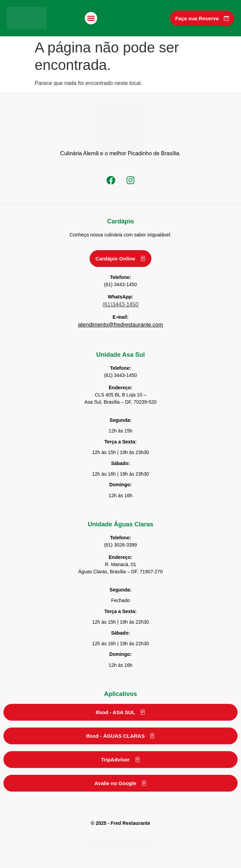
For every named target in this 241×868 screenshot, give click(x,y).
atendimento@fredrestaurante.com (120, 325)
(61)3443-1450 (121, 304)
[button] (91, 18)
